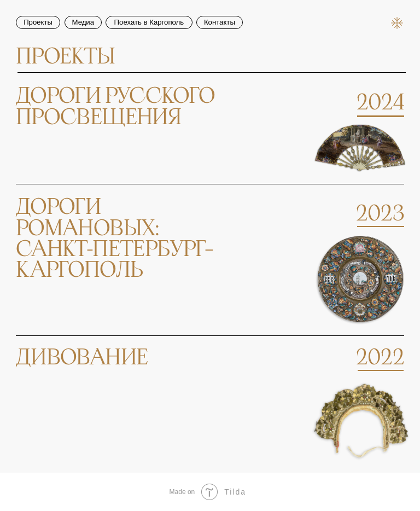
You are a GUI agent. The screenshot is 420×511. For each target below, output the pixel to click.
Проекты (38, 22)
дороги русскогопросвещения (116, 107)
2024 (381, 103)
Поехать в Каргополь (149, 22)
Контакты (220, 22)
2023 (380, 214)
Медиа (83, 22)
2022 (380, 358)
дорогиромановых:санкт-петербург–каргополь (115, 239)
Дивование (82, 358)
